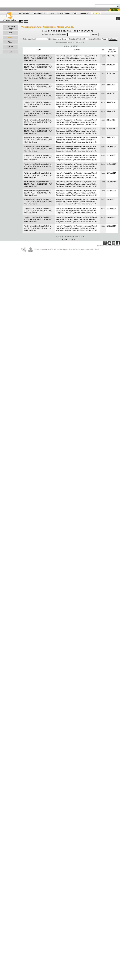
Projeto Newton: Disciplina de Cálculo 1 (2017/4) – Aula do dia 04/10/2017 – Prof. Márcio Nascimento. (38, 96)
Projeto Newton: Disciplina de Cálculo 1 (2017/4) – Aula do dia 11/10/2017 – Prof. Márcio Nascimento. (38, 158)
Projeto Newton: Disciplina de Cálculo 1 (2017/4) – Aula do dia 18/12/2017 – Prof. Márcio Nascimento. (38, 228)
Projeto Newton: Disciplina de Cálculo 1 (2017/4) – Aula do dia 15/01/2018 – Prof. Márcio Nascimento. (38, 193)
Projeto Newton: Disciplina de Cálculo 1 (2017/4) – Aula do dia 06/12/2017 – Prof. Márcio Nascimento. (38, 122)
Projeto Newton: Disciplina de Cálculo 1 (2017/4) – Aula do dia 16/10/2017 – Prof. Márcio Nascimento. (38, 202)
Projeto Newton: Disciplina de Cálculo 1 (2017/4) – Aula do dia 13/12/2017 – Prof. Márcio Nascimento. (38, 184)
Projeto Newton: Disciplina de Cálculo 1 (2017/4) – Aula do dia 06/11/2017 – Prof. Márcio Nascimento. (38, 113)
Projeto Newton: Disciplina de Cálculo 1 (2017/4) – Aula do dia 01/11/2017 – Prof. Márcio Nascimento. (38, 58)
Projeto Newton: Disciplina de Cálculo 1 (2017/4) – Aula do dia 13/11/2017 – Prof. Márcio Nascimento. (38, 175)
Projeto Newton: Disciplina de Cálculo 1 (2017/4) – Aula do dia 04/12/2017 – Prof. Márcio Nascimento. (38, 104)
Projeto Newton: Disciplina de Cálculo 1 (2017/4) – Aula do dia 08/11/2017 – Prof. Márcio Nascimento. (38, 140)
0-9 (49, 31)
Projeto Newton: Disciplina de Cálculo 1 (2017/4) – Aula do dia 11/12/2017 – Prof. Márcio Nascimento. (38, 166)
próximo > (75, 46)
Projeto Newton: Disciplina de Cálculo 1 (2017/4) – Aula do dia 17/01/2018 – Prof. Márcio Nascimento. (38, 211)
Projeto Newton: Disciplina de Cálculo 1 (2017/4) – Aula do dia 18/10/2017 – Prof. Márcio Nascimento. (38, 219)
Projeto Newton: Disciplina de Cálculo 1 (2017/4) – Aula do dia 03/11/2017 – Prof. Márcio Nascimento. (38, 87)
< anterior (66, 46)
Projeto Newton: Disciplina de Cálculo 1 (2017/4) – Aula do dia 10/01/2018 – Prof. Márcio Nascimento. (38, 149)
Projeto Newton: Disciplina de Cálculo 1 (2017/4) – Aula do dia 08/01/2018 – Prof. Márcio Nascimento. (38, 131)
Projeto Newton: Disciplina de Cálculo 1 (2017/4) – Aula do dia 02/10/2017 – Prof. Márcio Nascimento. (38, 67)
